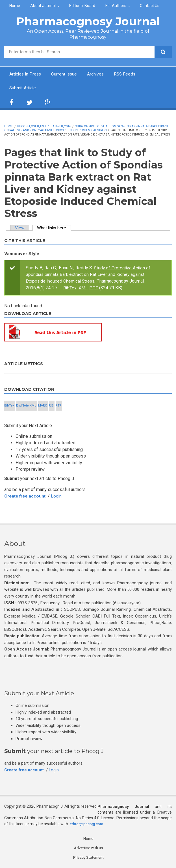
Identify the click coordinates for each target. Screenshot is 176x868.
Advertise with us (88, 848)
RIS (51, 406)
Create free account (26, 496)
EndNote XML (26, 406)
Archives (98, 74)
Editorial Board (82, 6)
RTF (58, 406)
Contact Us (150, 6)
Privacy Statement (88, 858)
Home (15, 6)
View (20, 228)
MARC (43, 406)
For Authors (116, 6)
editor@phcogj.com (87, 823)
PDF (110, 288)
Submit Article (23, 88)
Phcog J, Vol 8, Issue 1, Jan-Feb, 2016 (44, 127)
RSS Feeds (128, 74)
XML (100, 288)
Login (59, 496)
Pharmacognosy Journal (88, 21)
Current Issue (66, 74)
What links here (55, 228)
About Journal (43, 6)
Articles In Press (26, 74)
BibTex (86, 288)
